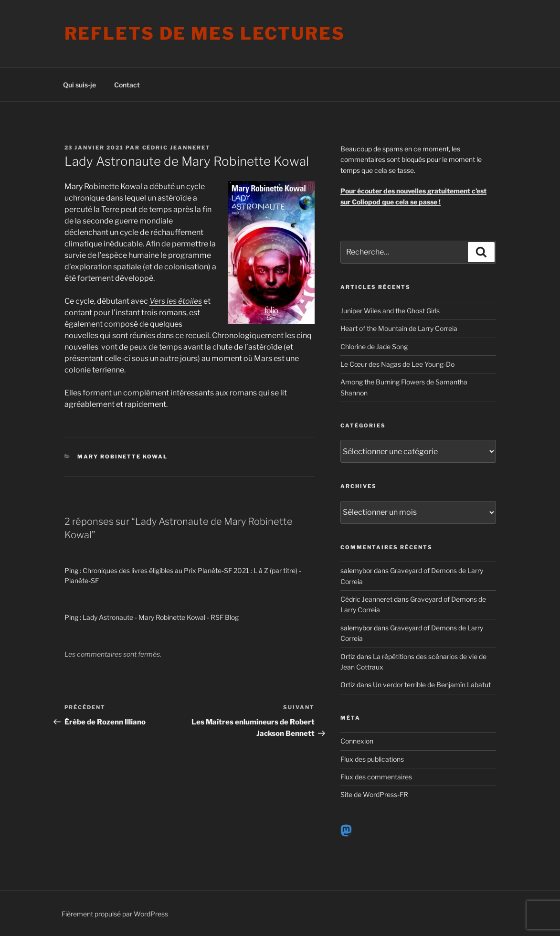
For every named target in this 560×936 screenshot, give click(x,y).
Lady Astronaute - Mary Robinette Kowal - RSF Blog (161, 617)
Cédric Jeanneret (177, 148)
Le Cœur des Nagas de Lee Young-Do (397, 364)
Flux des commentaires (376, 777)
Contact (127, 85)
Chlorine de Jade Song (374, 346)
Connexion (357, 741)
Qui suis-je (79, 85)
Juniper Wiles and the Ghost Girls (390, 311)
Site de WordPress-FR (374, 794)
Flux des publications (372, 759)
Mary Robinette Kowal (122, 457)
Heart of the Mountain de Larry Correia (399, 328)
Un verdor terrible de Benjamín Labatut (432, 685)
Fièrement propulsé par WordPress (115, 914)
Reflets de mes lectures (205, 33)
